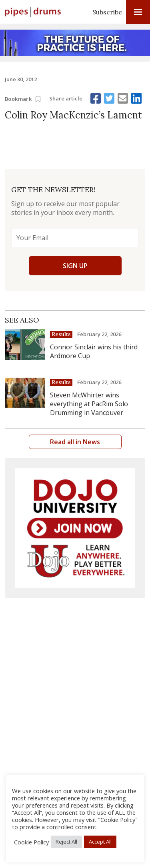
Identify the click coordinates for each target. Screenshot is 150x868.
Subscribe (107, 12)
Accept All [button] (100, 842)
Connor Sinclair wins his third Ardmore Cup (94, 351)
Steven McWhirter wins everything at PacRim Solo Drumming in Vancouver (89, 404)
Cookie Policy (31, 842)
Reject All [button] (66, 842)
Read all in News (75, 442)
